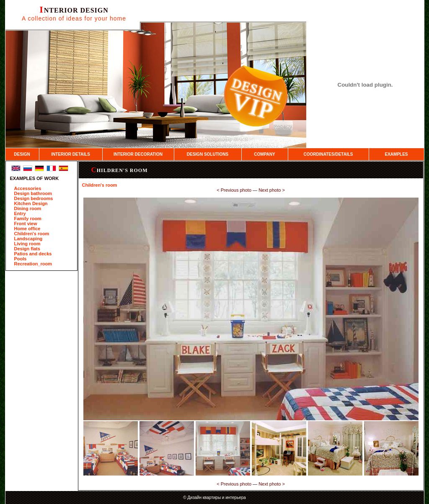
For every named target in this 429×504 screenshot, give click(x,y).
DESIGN (22, 154)
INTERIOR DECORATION (138, 154)
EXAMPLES (396, 154)
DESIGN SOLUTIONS (208, 154)
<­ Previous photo (234, 190)
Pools (21, 259)
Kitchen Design (31, 203)
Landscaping (28, 239)
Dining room (28, 208)
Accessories (28, 188)
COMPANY (264, 154)
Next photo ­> (272, 190)
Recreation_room (33, 264)
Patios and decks (33, 254)
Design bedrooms (34, 198)
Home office (27, 229)
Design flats (27, 249)
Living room (27, 244)
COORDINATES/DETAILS (328, 154)
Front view (26, 224)
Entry (20, 213)
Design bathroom (33, 193)
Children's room (32, 234)
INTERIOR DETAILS (71, 154)
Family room (28, 219)
